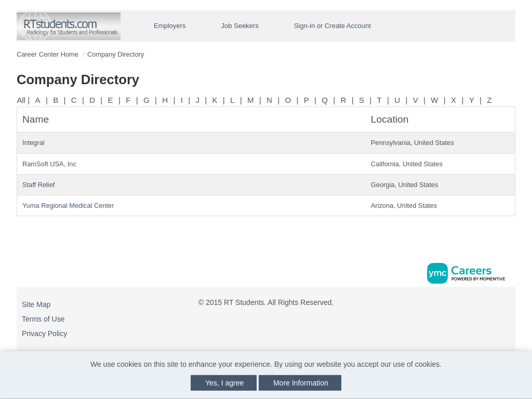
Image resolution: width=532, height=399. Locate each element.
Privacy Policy (44, 334)
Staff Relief (38, 185)
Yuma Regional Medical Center (68, 205)
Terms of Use (43, 319)
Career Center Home (48, 54)
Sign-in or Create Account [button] (332, 26)
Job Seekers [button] (240, 26)
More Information (301, 383)
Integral (34, 143)
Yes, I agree (224, 383)
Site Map (36, 304)
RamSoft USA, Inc (49, 164)
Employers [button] (170, 26)
